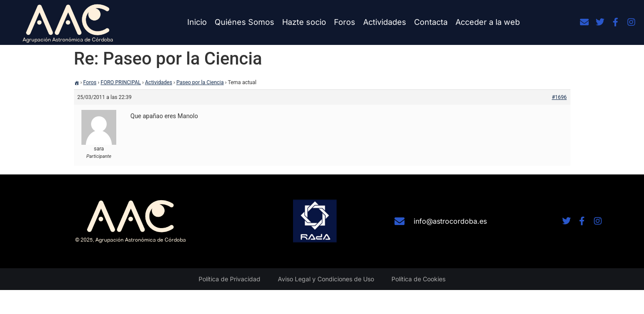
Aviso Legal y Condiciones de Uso (326, 279)
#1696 (559, 97)
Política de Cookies (418, 279)
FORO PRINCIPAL (121, 82)
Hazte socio (304, 22)
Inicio (197, 22)
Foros (345, 22)
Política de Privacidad (229, 279)
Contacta (431, 22)
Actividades (385, 22)
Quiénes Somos (244, 22)
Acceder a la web (488, 22)
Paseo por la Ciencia (200, 82)
